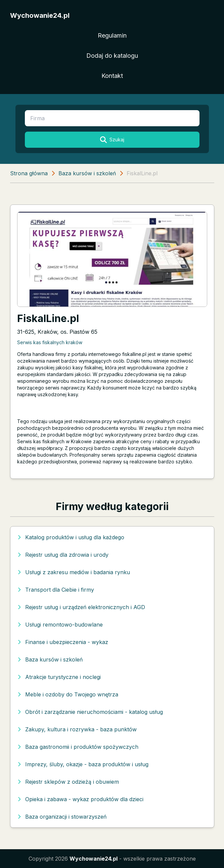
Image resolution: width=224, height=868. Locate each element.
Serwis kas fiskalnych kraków (50, 342)
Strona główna (29, 173)
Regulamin (112, 35)
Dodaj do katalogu (112, 56)
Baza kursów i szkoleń (87, 173)
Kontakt (112, 76)
